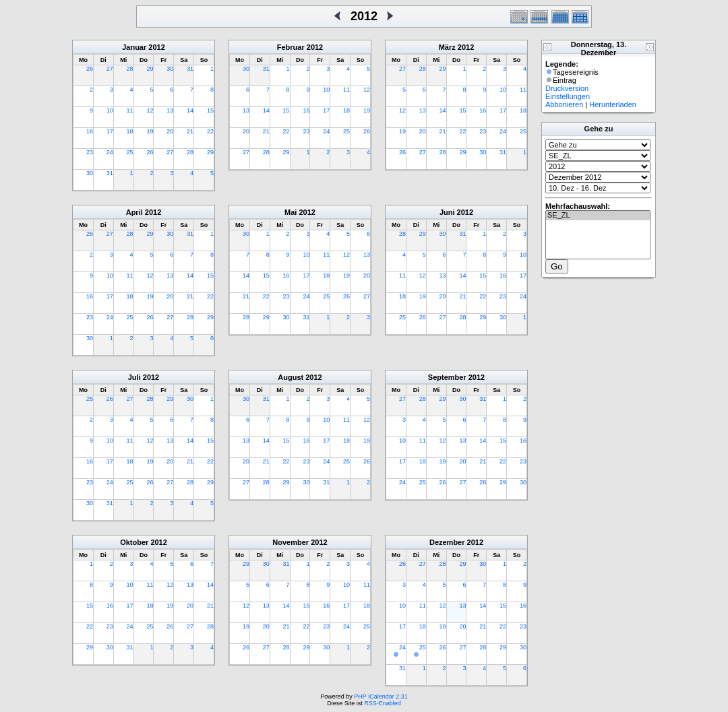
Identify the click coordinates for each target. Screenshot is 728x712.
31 (190, 69)
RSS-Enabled (383, 703)
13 (170, 110)
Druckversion (567, 88)
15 (210, 110)
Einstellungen (568, 96)
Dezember (447, 542)
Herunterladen (613, 104)
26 (90, 69)
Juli (134, 377)
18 (130, 131)
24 (110, 152)
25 (130, 152)
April (134, 212)
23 (90, 152)
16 (90, 131)
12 (150, 110)
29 (150, 69)
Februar (291, 47)
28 (130, 69)
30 (170, 69)
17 (110, 131)
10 (110, 110)
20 (170, 131)
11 (130, 110)
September (447, 377)
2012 (156, 47)
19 (150, 131)
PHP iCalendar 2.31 (381, 697)
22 (210, 131)
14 (190, 110)
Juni (447, 212)
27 (110, 69)
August (291, 377)
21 (190, 131)
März (447, 47)
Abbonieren (564, 104)
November (291, 542)
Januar (134, 47)
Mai (291, 212)
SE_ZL (598, 216)
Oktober (134, 542)
